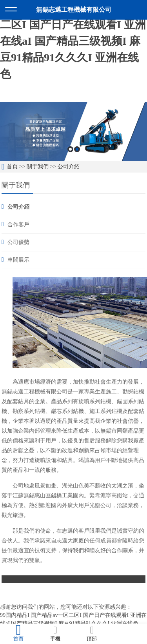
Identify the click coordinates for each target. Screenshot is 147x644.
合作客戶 (18, 225)
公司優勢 (18, 242)
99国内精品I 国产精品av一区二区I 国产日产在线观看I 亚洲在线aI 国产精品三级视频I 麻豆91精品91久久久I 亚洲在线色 (73, 41)
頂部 (92, 633)
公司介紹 (69, 166)
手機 (55, 633)
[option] (73, 131)
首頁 (12, 166)
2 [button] (77, 149)
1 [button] (70, 149)
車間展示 (18, 260)
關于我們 (38, 166)
